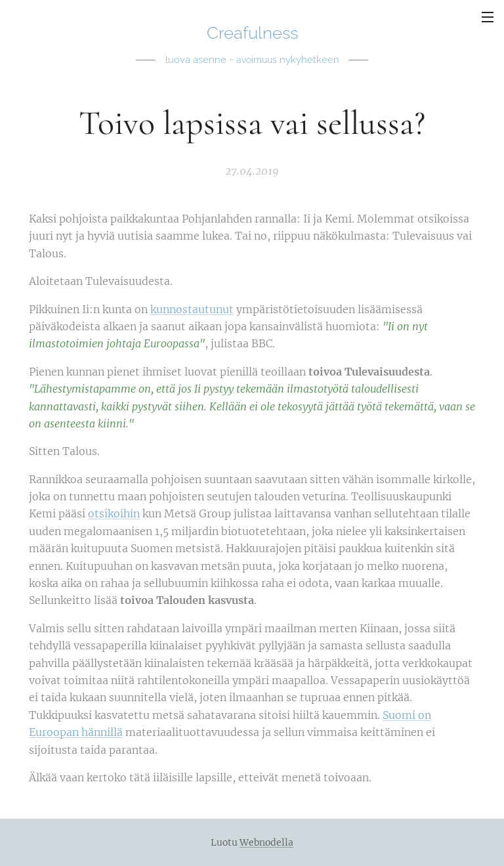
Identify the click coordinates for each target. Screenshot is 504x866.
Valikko (488, 17)
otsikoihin (114, 514)
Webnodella (266, 842)
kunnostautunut (192, 309)
